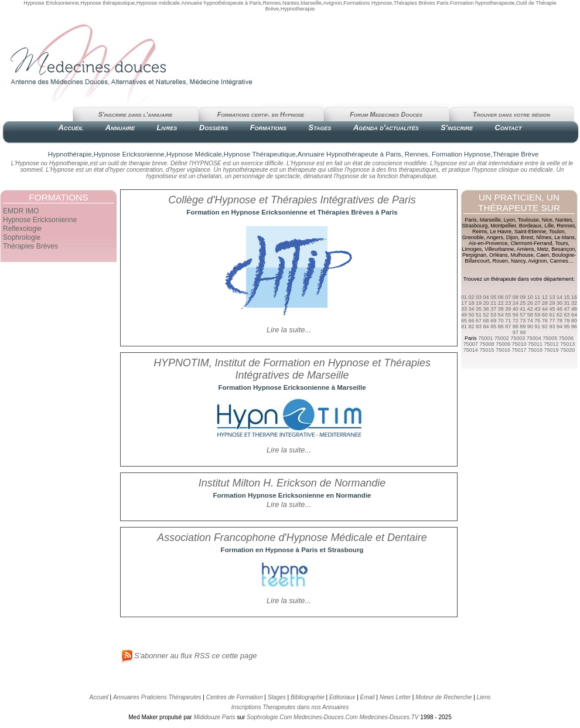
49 (464, 315)
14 (559, 297)
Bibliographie (308, 697)
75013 (567, 344)
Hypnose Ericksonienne (40, 220)
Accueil (71, 127)
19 (479, 303)
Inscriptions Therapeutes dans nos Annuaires (290, 707)
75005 (550, 338)
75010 (519, 344)
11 (537, 297)
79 (567, 321)
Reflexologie (22, 229)
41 (523, 309)
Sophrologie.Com (269, 717)
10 (530, 297)
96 (574, 326)
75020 (567, 350)
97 (516, 332)
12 (545, 297)
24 (516, 303)
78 (559, 321)
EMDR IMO (21, 211)
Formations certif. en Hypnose (261, 114)
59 (537, 315)
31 (567, 303)
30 (559, 303)
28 (545, 303)
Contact (508, 127)
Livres (167, 127)
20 (486, 303)
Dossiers (214, 127)
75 (537, 321)
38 (501, 309)
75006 (566, 338)
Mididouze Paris (214, 717)
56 (516, 315)
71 (508, 321)
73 (523, 321)
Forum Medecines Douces (386, 114)
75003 (518, 338)
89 (523, 326)
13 (552, 297)
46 (559, 309)
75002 (502, 338)
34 (472, 309)
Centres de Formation (235, 697)
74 (530, 321)
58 (530, 315)
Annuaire (120, 127)
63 (567, 315)
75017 (519, 350)
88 (516, 326)
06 (501, 297)
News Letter (395, 697)
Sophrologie (22, 237)
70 (501, 321)
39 (508, 309)
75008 (487, 344)
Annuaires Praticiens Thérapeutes (158, 697)
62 (559, 315)
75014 (471, 350)
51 (479, 315)
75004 (534, 338)
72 (516, 321)
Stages (320, 127)
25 (523, 303)
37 (493, 309)
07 (508, 297)
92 (545, 326)
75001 (485, 338)
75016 (503, 350)
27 (537, 303)
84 (486, 326)
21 (493, 303)
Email (368, 697)
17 (464, 303)
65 (464, 321)
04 (486, 297)
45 (552, 309)
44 (545, 309)
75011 (535, 344)
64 (574, 315)
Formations (268, 127)
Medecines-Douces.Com (326, 717)
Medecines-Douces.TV (389, 717)
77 (552, 321)
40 (516, 309)
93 (552, 326)
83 (479, 326)
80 (574, 321)
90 (530, 326)
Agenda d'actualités (386, 127)
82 (472, 326)
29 (552, 303)
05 (493, 297)
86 (501, 326)
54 (501, 315)
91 (537, 326)
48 (574, 309)
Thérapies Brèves (30, 246)
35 (479, 309)
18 (472, 303)
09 (523, 297)
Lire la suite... (289, 330)
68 (486, 321)
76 (545, 321)
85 (493, 326)
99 (523, 332)
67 (479, 321)
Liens (484, 697)
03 (479, 297)
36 (486, 309)
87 (508, 326)
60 (545, 315)
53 (493, 315)
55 (508, 315)
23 (508, 303)
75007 (471, 344)
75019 (552, 350)
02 (472, 297)
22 (501, 303)
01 (464, 297)
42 (530, 309)
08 (516, 297)
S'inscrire (457, 127)
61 (552, 315)
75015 (487, 350)
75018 (535, 350)
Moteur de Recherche (443, 697)
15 (567, 297)
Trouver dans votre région (511, 114)
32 (574, 303)
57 (523, 315)
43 (537, 309)
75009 (503, 344)
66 (472, 321)
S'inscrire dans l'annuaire (136, 114)
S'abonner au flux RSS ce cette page (188, 656)
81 (464, 326)
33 (464, 309)
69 (493, 321)
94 (559, 326)
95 (567, 326)
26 (530, 303)
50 (472, 315)
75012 (552, 344)
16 (574, 297)
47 (567, 309)
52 (486, 315)
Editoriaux (342, 697)
